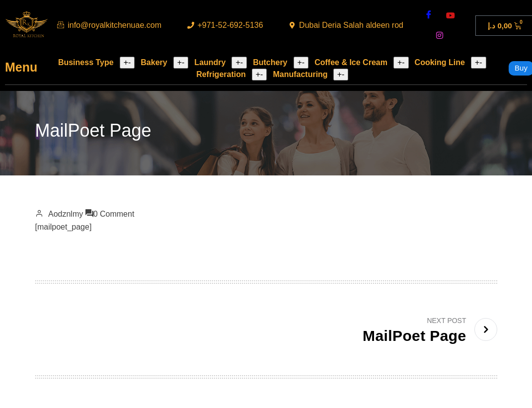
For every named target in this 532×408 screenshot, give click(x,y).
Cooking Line (440, 62)
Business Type (86, 62)
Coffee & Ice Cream (351, 62)
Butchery (270, 62)
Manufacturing (300, 74)
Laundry (210, 62)
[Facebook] (429, 15)
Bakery (154, 62)
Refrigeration (221, 74)
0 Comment (114, 214)
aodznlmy (66, 214)
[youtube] (451, 15)
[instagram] (440, 35)
